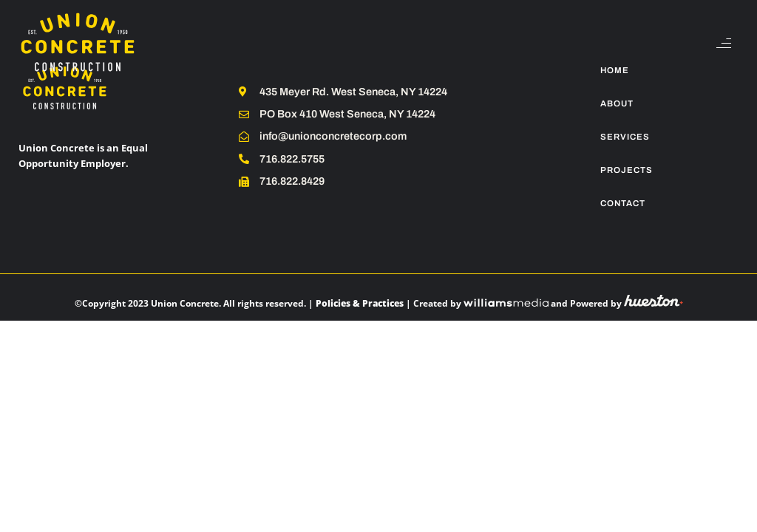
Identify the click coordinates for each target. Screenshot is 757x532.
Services (625, 137)
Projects (627, 170)
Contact (623, 203)
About (617, 103)
